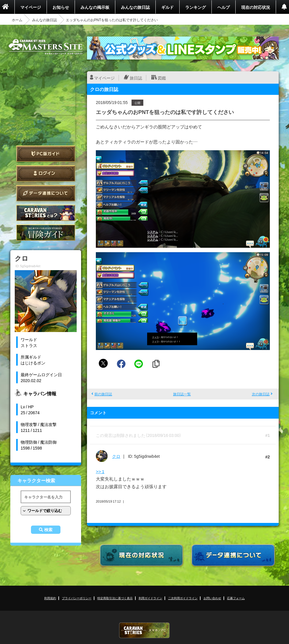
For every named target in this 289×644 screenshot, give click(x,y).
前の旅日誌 (103, 394)
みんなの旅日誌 (135, 7)
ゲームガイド (46, 233)
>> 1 (100, 471)
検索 (48, 530)
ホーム (17, 20)
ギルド (168, 7)
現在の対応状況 (256, 7)
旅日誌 (136, 78)
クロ (116, 456)
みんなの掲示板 (95, 7)
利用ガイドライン (150, 598)
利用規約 (50, 598)
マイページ (31, 7)
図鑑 (162, 78)
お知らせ (61, 7)
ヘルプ (224, 7)
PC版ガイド (46, 154)
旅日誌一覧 (182, 394)
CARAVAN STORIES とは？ (46, 213)
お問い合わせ (212, 598)
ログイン (46, 173)
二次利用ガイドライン (183, 598)
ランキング (196, 7)
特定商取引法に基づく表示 (115, 598)
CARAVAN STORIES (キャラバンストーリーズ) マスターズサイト (46, 47)
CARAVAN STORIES (144, 630)
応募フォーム (236, 598)
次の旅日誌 (261, 394)
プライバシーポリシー (77, 598)
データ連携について (46, 193)
